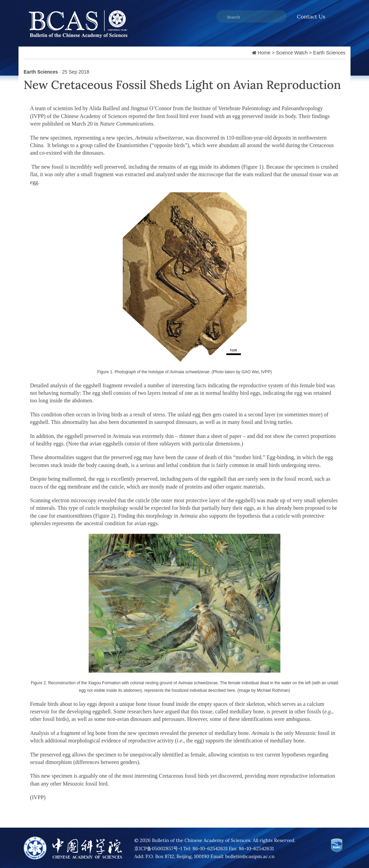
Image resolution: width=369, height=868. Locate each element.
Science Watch (292, 53)
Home (264, 53)
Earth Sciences (329, 53)
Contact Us (311, 16)
